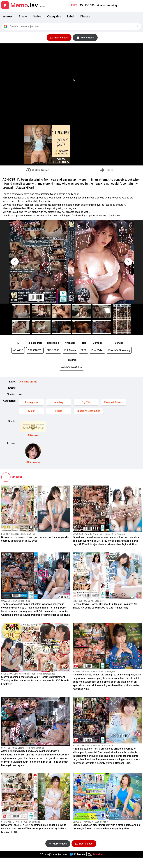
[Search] (72, 26)
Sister (31, 411)
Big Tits (86, 402)
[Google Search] (137, 26)
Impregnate (31, 402)
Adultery (59, 402)
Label (71, 16)
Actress (8, 16)
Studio (23, 16)
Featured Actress (113, 402)
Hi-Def (59, 411)
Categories (54, 16)
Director (85, 16)
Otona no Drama (28, 382)
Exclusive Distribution (89, 411)
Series (37, 16)
